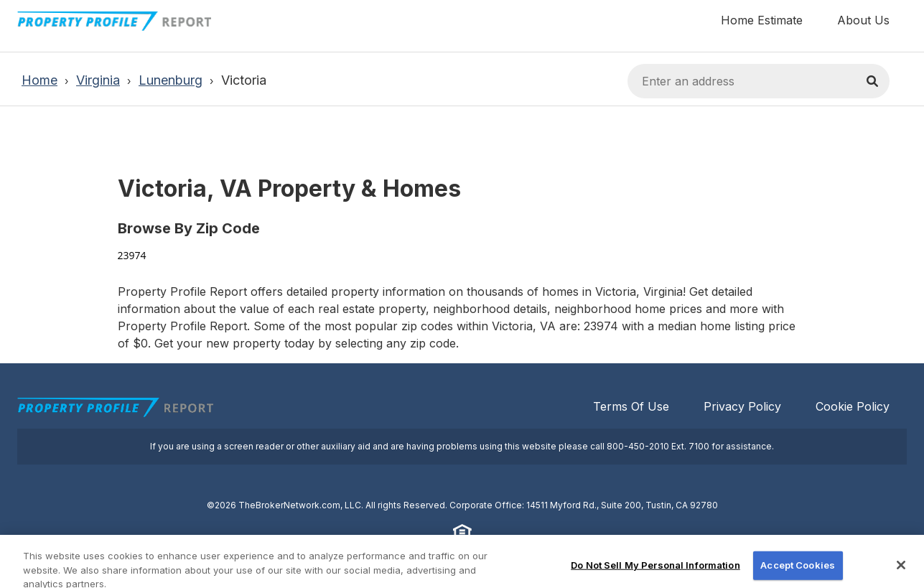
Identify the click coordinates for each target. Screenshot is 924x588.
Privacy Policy (742, 406)
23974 (132, 255)
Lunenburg (171, 80)
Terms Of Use (631, 406)
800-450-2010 (638, 446)
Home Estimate (762, 20)
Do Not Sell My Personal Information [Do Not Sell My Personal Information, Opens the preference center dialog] (655, 571)
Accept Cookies (798, 571)
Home (39, 80)
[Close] (901, 571)
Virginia (98, 80)
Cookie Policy (853, 406)
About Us (863, 20)
